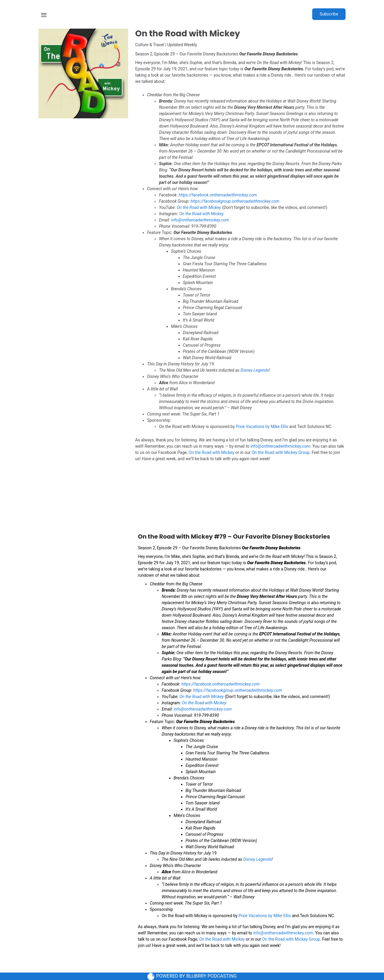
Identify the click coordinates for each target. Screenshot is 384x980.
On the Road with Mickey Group (281, 452)
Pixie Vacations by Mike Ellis (262, 427)
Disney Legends (255, 370)
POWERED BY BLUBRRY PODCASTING (192, 976)
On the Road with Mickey (199, 207)
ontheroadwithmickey (229, 195)
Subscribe (329, 14)
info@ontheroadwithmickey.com (280, 446)
